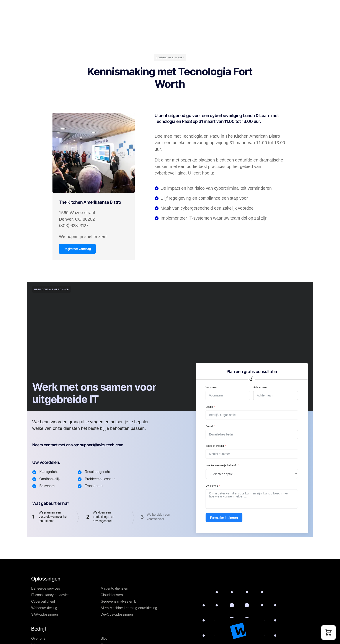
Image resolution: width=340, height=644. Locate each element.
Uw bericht (212, 486)
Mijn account (206, 7)
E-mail (209, 427)
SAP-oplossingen (45, 615)
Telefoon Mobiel (215, 446)
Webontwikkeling (44, 608)
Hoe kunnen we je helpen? (221, 466)
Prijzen (123, 7)
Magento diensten (114, 589)
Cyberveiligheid (43, 602)
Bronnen (172, 7)
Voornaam (212, 388)
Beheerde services (46, 589)
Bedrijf (140, 7)
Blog (155, 7)
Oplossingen (101, 7)
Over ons (38, 639)
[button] (329, 633)
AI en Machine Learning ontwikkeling (129, 608)
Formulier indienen (224, 518)
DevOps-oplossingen (117, 615)
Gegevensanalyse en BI (119, 602)
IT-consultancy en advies (50, 595)
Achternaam (260, 388)
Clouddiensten (112, 595)
